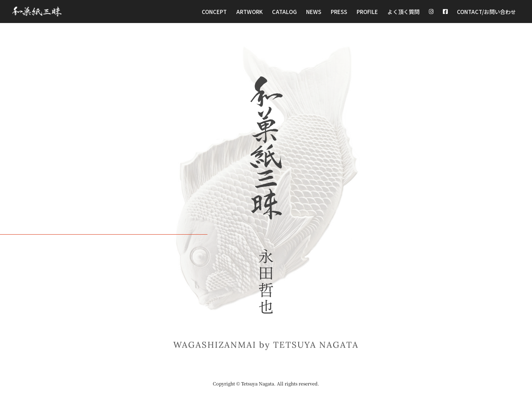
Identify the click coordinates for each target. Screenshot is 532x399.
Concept (213, 11)
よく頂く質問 (404, 11)
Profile (367, 11)
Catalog (283, 11)
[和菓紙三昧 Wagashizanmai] (37, 12)
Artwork (249, 11)
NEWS (312, 11)
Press (338, 11)
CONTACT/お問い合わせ (487, 11)
